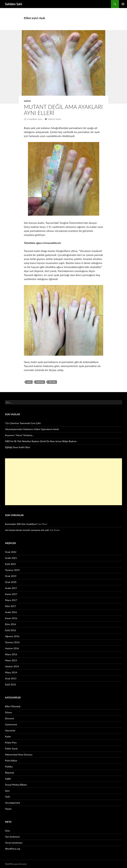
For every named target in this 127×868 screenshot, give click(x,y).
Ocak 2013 (11, 678)
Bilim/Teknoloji (13, 706)
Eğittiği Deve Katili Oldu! (18, 447)
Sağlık (27, 101)
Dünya (8, 712)
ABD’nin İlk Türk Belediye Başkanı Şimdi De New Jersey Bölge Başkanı (41, 441)
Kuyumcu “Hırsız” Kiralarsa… (19, 435)
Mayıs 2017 (11, 600)
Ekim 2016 (11, 624)
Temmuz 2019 (12, 570)
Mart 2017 (11, 606)
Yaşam (8, 809)
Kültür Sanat (11, 748)
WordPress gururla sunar (16, 864)
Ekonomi (9, 718)
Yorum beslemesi (14, 843)
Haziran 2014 (12, 666)
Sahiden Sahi (14, 4)
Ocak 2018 (11, 582)
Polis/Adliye (11, 761)
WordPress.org (13, 849)
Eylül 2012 (10, 684)
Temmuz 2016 (12, 642)
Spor (7, 791)
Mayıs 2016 (11, 654)
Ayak (29, 382)
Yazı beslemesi (12, 837)
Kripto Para (11, 742)
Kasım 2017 (11, 594)
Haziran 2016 (12, 648)
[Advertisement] (63, 482)
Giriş (7, 831)
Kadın (8, 736)
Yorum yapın (54, 119)
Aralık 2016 (11, 612)
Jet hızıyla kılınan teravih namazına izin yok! (27, 530)
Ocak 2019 (11, 576)
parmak (40, 382)
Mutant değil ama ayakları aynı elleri (63, 110)
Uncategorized (12, 803)
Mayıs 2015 (11, 660)
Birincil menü (123, 4)
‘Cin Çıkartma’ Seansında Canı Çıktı (23, 423)
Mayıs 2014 (11, 672)
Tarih (8, 797)
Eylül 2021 (10, 564)
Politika (9, 767)
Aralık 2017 (11, 588)
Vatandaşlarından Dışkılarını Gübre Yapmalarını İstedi (32, 429)
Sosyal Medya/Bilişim (16, 785)
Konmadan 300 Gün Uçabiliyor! (21, 524)
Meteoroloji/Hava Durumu (19, 755)
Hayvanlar (10, 730)
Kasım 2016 (11, 618)
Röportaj (9, 773)
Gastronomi (11, 724)
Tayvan (52, 382)
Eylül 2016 (10, 630)
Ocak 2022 (11, 552)
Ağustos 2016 (12, 636)
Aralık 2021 (11, 558)
